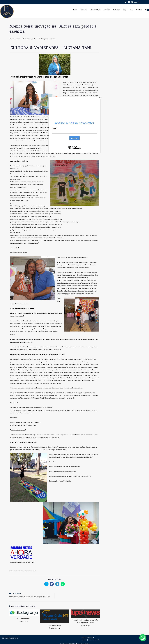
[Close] (100, 97)
